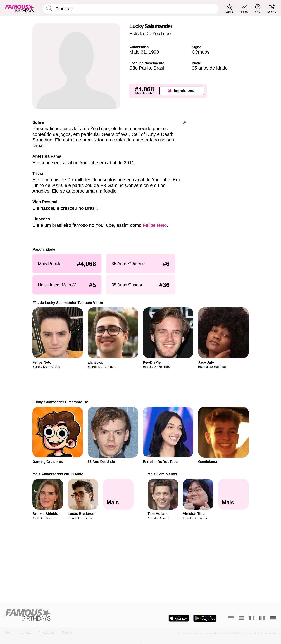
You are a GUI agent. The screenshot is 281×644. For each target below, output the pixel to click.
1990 (154, 52)
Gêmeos (201, 52)
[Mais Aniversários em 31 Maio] (118, 494)
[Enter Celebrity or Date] (131, 9)
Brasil (159, 68)
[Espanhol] (241, 618)
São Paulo (140, 68)
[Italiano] (262, 618)
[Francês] (252, 618)
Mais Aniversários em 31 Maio (58, 474)
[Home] (72, 615)
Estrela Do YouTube (150, 34)
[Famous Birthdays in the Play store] (205, 618)
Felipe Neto (155, 225)
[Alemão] (273, 618)
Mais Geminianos (162, 474)
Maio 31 (138, 52)
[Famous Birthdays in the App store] (179, 618)
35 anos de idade (210, 68)
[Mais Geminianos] (233, 494)
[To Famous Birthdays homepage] (20, 8)
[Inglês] (231, 618)
